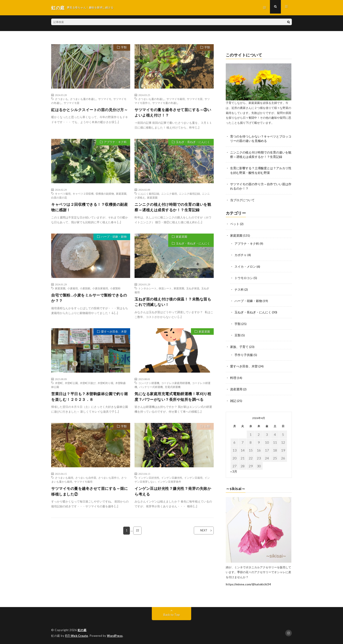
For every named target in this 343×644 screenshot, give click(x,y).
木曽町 (59, 385)
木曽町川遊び (88, 385)
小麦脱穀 (85, 290)
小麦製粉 (115, 290)
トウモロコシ (244, 278)
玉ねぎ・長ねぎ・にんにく (192, 143)
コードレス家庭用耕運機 (176, 385)
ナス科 (239, 289)
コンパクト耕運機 (149, 385)
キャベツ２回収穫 (83, 194)
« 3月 (234, 470)
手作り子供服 (244, 354)
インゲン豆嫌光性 (172, 481)
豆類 (206, 430)
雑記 (233, 399)
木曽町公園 (71, 385)
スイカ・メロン (245, 266)
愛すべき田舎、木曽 (113, 334)
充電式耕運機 (173, 389)
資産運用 (236, 388)
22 (138, 535)
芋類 (123, 48)
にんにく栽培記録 (149, 194)
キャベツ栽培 (63, 194)
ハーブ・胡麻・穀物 (113, 239)
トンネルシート (147, 290)
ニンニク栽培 (169, 194)
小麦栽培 (73, 290)
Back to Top (172, 613)
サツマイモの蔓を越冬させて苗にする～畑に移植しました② (90, 495)
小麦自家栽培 (100, 290)
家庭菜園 (121, 194)
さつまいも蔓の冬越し (83, 99)
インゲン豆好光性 (149, 481)
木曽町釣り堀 (105, 385)
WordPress (116, 634)
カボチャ (241, 255)
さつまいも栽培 (64, 481)
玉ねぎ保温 (193, 290)
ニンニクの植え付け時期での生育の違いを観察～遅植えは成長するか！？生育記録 (173, 208)
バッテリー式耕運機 (151, 389)
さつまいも (61, 99)
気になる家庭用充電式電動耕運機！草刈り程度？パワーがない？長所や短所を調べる (173, 399)
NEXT (201, 535)
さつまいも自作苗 (86, 481)
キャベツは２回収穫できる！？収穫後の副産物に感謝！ (90, 208)
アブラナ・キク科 (114, 143)
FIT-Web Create (77, 634)
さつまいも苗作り (109, 481)
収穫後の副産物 (105, 194)
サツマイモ (105, 99)
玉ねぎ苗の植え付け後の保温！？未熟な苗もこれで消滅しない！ (173, 304)
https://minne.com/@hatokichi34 (248, 583)
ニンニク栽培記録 (189, 194)
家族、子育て (239, 346)
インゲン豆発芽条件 (169, 485)
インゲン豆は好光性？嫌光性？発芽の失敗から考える (173, 495)
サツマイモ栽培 (176, 99)
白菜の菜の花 (59, 198)
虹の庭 (82, 629)
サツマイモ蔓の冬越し (165, 103)
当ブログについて (242, 200)
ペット (235, 224)
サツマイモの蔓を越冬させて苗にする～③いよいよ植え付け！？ (173, 113)
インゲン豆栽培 (193, 481)
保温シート (165, 290)
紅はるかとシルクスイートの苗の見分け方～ (90, 113)
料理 (233, 377)
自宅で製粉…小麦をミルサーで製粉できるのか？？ (89, 300)
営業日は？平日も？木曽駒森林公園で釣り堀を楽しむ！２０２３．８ (90, 399)
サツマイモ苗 (72, 103)
